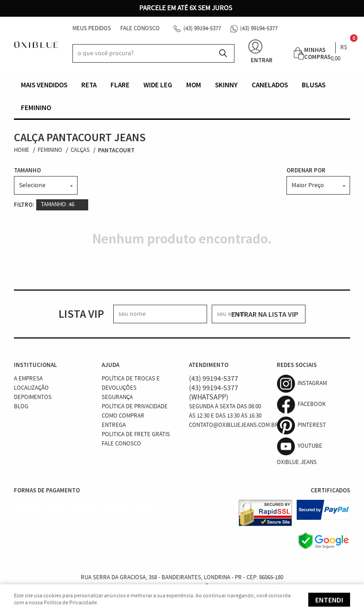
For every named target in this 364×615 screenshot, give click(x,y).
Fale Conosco (140, 29)
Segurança (117, 397)
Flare (120, 85)
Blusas (314, 85)
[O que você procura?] (223, 53)
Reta (89, 85)
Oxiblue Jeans (297, 462)
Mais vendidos (44, 85)
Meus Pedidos (92, 29)
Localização (31, 388)
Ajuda (110, 365)
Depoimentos (33, 397)
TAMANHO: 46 (58, 205)
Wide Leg (158, 85)
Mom (194, 85)
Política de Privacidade (135, 407)
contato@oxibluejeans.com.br (234, 425)
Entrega (114, 425)
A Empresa (28, 379)
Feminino (36, 108)
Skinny (226, 85)
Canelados (270, 85)
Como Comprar (123, 416)
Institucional (35, 365)
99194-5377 (202, 29)
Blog (21, 407)
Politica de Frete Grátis (136, 435)
